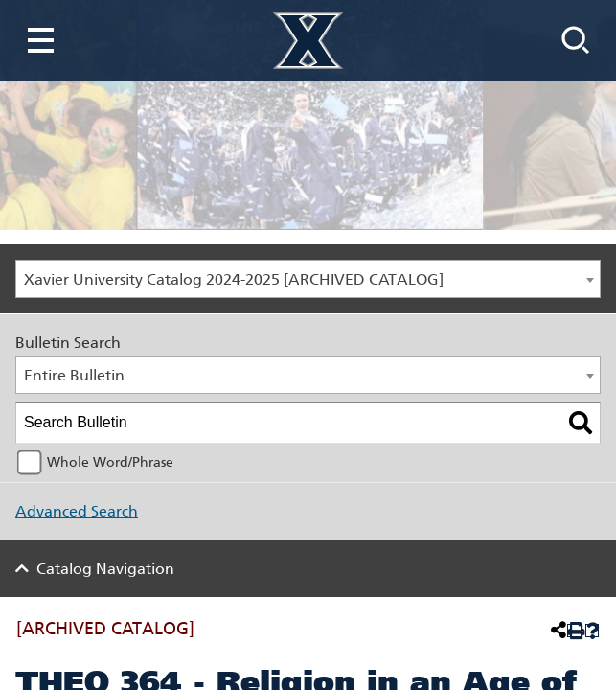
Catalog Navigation (105, 569)
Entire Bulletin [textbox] (74, 375)
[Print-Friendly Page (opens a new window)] (574, 631)
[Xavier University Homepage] (308, 41)
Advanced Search (77, 511)
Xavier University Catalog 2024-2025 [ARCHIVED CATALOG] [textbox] (234, 279)
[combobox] (308, 279)
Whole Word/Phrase (110, 462)
